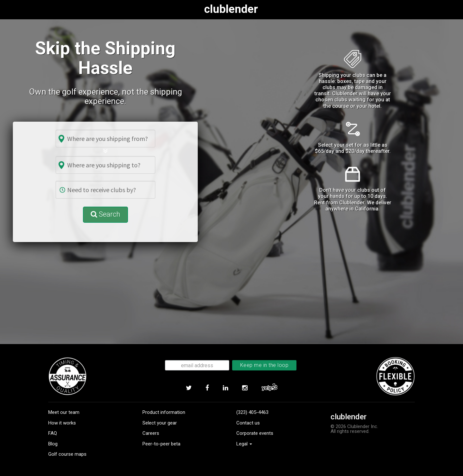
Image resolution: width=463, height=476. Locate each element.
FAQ (53, 433)
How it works (62, 423)
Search (105, 214)
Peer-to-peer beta (161, 444)
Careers (151, 433)
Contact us (248, 423)
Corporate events (255, 433)
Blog (53, 444)
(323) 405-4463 (252, 412)
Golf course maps (67, 454)
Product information (164, 412)
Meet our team (64, 412)
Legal (244, 444)
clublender (233, 9)
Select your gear (160, 423)
